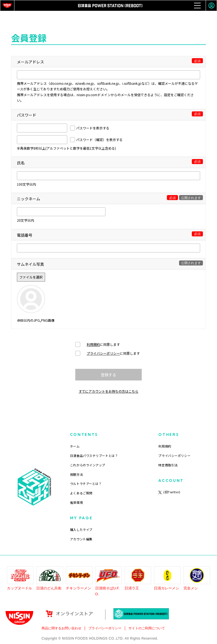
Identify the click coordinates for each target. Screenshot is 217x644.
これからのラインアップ (88, 465)
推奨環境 (76, 502)
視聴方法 (76, 474)
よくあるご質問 (81, 493)
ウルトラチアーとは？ (86, 484)
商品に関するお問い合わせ (61, 628)
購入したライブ (81, 530)
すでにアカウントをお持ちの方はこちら (108, 391)
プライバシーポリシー (103, 353)
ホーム (75, 446)
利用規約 (93, 344)
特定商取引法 (168, 465)
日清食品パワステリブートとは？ (94, 456)
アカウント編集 (81, 539)
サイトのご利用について (147, 628)
